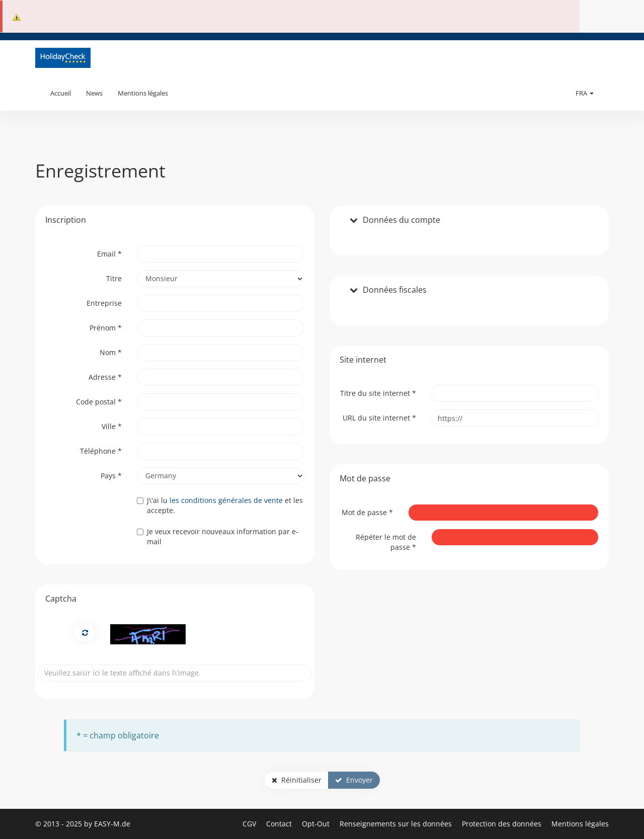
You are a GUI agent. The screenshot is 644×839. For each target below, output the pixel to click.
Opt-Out (317, 824)
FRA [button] (585, 93)
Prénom (106, 328)
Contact (280, 824)
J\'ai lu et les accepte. (220, 505)
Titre (114, 278)
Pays (111, 476)
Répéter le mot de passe (386, 542)
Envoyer (354, 780)
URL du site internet (379, 418)
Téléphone (101, 451)
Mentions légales (143, 93)
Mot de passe (367, 512)
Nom (111, 352)
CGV (250, 824)
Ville (112, 426)
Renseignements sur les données (397, 824)
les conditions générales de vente (226, 500)
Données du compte (401, 220)
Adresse (105, 377)
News (94, 93)
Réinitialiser (297, 780)
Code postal (99, 402)
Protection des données (503, 824)
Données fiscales (395, 290)
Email (109, 254)
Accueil (61, 93)
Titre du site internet (378, 393)
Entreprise (104, 303)
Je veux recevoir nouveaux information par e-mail (218, 536)
